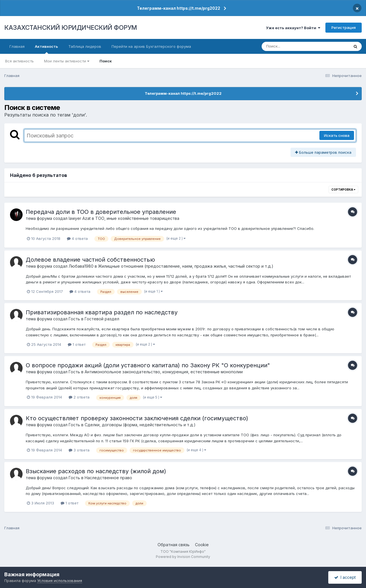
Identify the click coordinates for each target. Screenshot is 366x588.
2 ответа (79, 397)
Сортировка (343, 190)
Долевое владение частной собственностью (90, 260)
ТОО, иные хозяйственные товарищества (137, 218)
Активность (46, 49)
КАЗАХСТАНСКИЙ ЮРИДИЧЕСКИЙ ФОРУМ (71, 27)
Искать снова (337, 135)
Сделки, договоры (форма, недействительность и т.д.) (140, 425)
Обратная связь (174, 545)
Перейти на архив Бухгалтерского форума (151, 46)
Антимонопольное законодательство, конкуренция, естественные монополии (164, 372)
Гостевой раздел (102, 319)
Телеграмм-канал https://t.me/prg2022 (179, 8)
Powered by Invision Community (183, 557)
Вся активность (19, 61)
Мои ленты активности (67, 61)
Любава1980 (81, 266)
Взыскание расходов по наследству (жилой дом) (96, 471)
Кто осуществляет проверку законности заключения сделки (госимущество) (137, 418)
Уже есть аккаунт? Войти (293, 28)
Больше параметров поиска (323, 152)
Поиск (106, 61)
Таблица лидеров (85, 46)
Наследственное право (108, 478)
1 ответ (77, 344)
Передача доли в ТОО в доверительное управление (101, 212)
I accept (345, 577)
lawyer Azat (80, 218)
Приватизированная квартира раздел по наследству (102, 312)
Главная (17, 46)
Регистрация (344, 27)
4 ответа (77, 238)
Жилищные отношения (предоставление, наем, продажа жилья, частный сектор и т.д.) (186, 266)
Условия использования (60, 581)
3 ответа (79, 450)
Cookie (202, 545)
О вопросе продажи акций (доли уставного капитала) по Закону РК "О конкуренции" (148, 365)
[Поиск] (295, 46)
